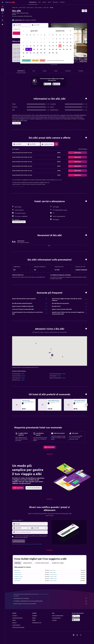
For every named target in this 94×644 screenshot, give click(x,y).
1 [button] (41, 39)
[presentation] (56, 84)
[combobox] (31, 524)
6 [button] (34, 42)
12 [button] (31, 46)
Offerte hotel (15, 8)
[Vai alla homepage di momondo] (10, 2)
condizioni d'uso (28, 544)
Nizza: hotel (53, 570)
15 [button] (41, 46)
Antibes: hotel (53, 579)
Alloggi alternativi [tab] (28, 563)
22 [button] (41, 49)
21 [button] (38, 49)
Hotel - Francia (30, 8)
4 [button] (27, 42)
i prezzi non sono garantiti (44, 594)
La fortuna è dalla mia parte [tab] (42, 563)
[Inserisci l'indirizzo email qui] (31, 532)
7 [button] (38, 42)
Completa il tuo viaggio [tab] (58, 563)
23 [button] (45, 49)
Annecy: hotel (53, 581)
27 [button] (34, 53)
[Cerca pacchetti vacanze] (2, 16)
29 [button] (41, 53)
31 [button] (23, 56)
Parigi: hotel (17, 570)
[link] (50, 447)
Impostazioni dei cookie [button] (18, 187)
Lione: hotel (17, 581)
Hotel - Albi (46, 8)
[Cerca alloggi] (2, 10)
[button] (2, 2)
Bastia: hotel (53, 572)
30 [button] (45, 53)
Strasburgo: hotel (18, 577)
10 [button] (23, 46)
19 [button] (31, 49)
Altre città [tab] (18, 563)
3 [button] (23, 42)
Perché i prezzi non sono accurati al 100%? (50, 604)
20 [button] (34, 49)
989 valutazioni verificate (29, 20)
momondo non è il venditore (50, 598)
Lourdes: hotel (53, 575)
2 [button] (45, 39)
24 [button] (23, 53)
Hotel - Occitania (38, 8)
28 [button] (38, 53)
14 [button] (38, 46)
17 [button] (23, 49)
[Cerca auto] (2, 13)
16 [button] (45, 46)
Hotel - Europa (22, 8)
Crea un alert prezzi (74, 438)
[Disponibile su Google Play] (47, 84)
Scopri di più (59, 180)
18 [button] (27, 49)
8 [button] (41, 42)
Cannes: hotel (53, 577)
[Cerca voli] (2, 7)
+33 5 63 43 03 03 (17, 18)
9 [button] (45, 42)
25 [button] (27, 53)
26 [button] (30, 53)
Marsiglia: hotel (18, 579)
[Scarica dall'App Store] (56, 84)
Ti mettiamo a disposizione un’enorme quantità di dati (50, 601)
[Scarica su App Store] (76, 620)
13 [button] (34, 46)
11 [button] (27, 46)
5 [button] (31, 42)
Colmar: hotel (17, 572)
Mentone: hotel (18, 575)
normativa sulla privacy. (37, 544)
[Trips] (2, 20)
